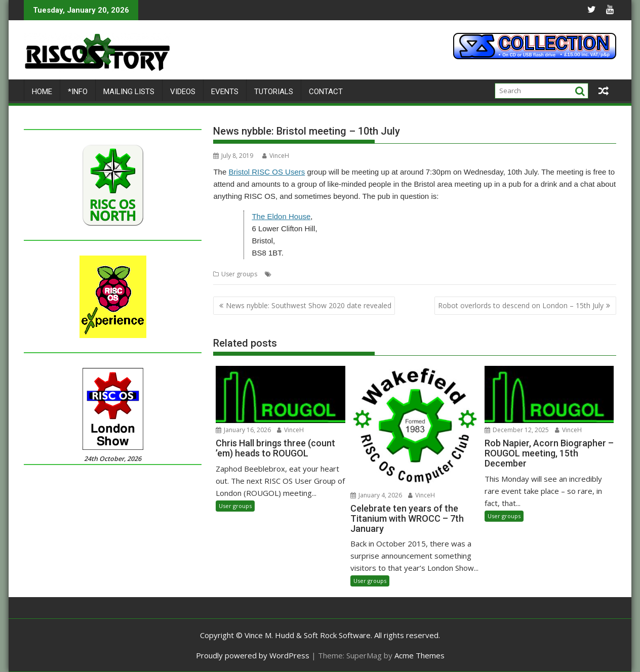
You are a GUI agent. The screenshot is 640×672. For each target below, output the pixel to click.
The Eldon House (281, 216)
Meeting (324, 274)
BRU (303, 274)
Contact (326, 92)
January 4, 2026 (376, 495)
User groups (239, 274)
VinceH (276, 156)
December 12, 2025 (517, 430)
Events (225, 92)
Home (42, 92)
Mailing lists (129, 92)
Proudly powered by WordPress (253, 655)
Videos (183, 92)
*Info (78, 92)
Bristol (283, 274)
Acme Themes (419, 655)
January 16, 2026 (243, 430)
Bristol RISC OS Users (267, 172)
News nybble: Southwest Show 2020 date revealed (309, 305)
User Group (357, 274)
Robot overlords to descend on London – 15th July (521, 305)
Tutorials (274, 92)
